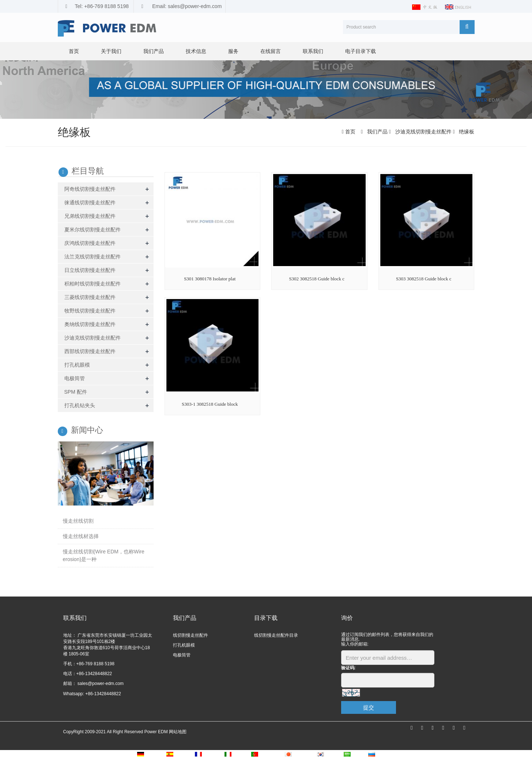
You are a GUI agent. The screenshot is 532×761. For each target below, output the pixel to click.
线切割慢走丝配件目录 (276, 635)
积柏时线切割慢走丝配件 (93, 284)
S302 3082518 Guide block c (317, 279)
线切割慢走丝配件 (190, 635)
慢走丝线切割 (78, 521)
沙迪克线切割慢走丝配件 (423, 132)
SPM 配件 (76, 392)
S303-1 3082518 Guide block (210, 404)
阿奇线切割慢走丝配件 (90, 189)
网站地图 (178, 732)
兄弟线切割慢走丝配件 (90, 216)
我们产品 (154, 51)
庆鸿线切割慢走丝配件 (90, 243)
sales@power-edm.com (100, 684)
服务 (233, 51)
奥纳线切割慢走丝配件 (90, 324)
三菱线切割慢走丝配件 (90, 297)
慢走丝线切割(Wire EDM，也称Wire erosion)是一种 (104, 555)
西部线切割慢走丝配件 (90, 351)
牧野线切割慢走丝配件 (90, 311)
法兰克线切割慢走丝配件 (93, 257)
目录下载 (266, 618)
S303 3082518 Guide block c (424, 279)
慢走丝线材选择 (81, 536)
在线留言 (271, 51)
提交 (369, 707)
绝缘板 (466, 132)
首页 (74, 51)
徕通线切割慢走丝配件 (90, 202)
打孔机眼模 (77, 365)
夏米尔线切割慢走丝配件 (93, 230)
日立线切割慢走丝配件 (90, 270)
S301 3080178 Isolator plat (210, 279)
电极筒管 (75, 378)
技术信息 (196, 51)
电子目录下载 (361, 51)
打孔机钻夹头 (80, 405)
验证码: (348, 668)
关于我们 (111, 51)
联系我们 (313, 51)
